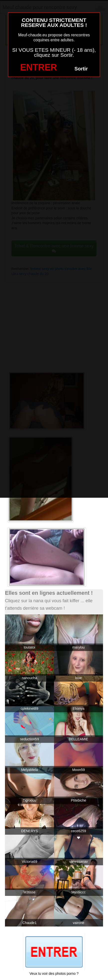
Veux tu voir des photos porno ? (54, 974)
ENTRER (39, 67)
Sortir (81, 69)
